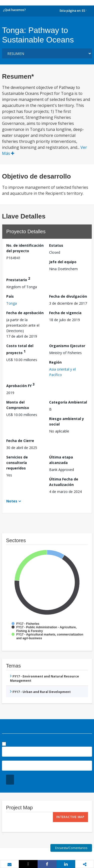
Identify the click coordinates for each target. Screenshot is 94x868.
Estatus (56, 245)
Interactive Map (70, 817)
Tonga (12, 303)
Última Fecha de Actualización (64, 482)
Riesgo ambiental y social (67, 421)
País (10, 296)
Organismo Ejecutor (67, 346)
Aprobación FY (20, 385)
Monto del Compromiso (18, 405)
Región (55, 362)
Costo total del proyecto (20, 349)
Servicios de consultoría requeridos (17, 463)
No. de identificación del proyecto (25, 248)
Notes (12, 501)
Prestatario (18, 279)
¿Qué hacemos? (14, 10)
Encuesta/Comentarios (71, 848)
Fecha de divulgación (68, 296)
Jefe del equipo (63, 262)
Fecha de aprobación (25, 313)
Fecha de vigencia (65, 313)
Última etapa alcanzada (61, 460)
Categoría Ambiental (68, 402)
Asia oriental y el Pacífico (62, 372)
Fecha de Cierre (20, 441)
